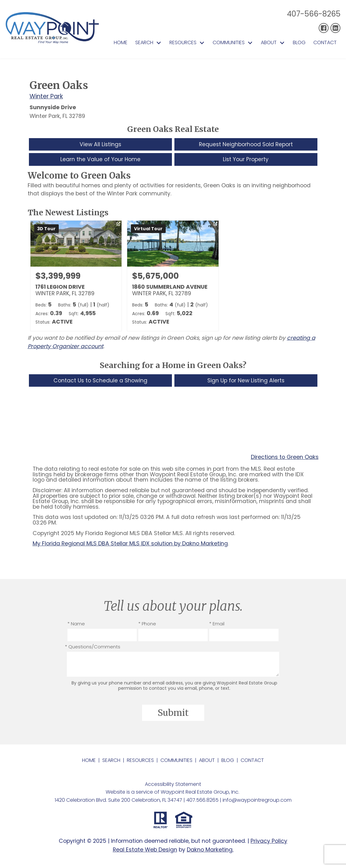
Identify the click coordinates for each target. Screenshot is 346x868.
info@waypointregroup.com (257, 801)
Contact (325, 43)
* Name (76, 624)
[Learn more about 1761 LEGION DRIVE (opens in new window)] (76, 276)
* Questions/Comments (93, 647)
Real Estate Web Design (145, 850)
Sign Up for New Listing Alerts (246, 381)
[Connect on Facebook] (324, 28)
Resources (140, 761)
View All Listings (100, 144)
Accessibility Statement (173, 785)
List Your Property (246, 160)
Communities (176, 761)
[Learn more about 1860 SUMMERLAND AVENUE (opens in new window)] (173, 276)
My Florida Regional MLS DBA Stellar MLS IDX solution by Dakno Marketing (130, 544)
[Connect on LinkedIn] (335, 28)
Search (111, 761)
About (207, 761)
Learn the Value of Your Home (100, 160)
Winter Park (46, 96)
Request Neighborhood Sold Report (246, 144)
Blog (299, 43)
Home (121, 43)
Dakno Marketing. (210, 850)
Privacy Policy (269, 842)
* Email (217, 624)
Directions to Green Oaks (285, 458)
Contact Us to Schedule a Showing (100, 381)
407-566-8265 (314, 14)
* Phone (147, 624)
